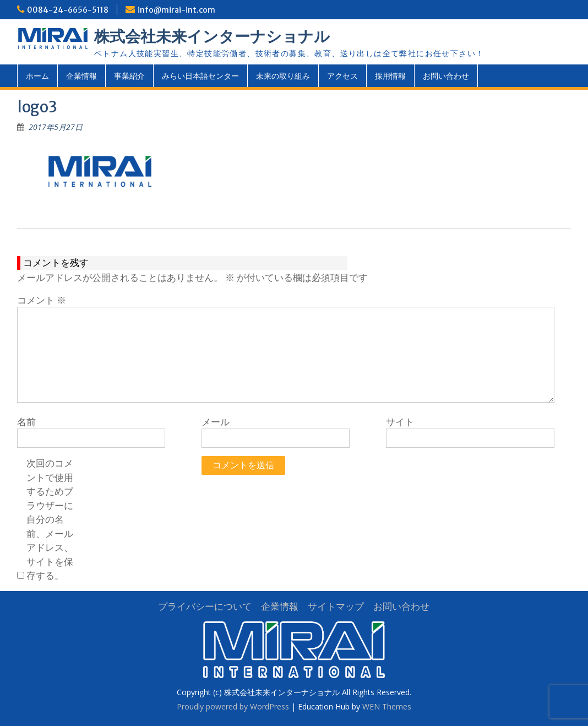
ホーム (37, 76)
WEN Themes (387, 706)
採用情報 (390, 76)
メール (216, 422)
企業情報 (81, 76)
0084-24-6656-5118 (68, 10)
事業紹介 (129, 76)
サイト (400, 422)
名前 (26, 422)
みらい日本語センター (200, 76)
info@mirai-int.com (176, 10)
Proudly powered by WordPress (233, 706)
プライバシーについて (205, 606)
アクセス (342, 76)
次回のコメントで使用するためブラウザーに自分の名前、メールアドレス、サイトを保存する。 (50, 519)
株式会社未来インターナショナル (212, 36)
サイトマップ (336, 606)
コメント (42, 300)
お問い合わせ (446, 76)
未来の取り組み (283, 76)
